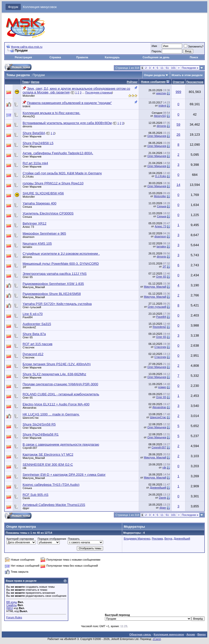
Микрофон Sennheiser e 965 (44, 233)
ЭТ (24, 267)
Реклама (157, 539)
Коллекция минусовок (40, 7)
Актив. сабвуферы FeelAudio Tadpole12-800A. (58, 153)
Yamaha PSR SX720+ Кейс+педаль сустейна (57, 304)
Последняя (190, 68)
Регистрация (23, 57)
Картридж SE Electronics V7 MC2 (48, 454)
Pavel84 (28, 317)
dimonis (27, 126)
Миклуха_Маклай (34, 287)
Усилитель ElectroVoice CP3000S (48, 213)
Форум (13, 7)
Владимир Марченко (137, 539)
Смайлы (12, 605)
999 (178, 92)
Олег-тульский (32, 307)
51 (167, 68)
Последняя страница (99, 92)
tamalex (27, 247)
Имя (154, 46)
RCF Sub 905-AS (36, 495)
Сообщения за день (156, 57)
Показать (74, 539)
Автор (35, 82)
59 (179, 124)
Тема (25, 82)
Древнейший (158, 488)
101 (173, 68)
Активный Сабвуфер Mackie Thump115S (54, 505)
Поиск (194, 57)
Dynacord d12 (33, 354)
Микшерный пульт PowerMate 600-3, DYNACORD (61, 264)
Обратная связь (140, 634)
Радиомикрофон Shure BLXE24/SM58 (52, 294)
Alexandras (29, 408)
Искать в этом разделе (187, 75)
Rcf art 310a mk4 (35, 163)
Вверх (202, 634)
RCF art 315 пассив (38, 344)
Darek (26, 498)
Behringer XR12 (34, 223)
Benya (168, 539)
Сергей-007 (30, 448)
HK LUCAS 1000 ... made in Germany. (51, 414)
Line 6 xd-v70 (33, 314)
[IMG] (10, 608)
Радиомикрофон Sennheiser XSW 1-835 (53, 284)
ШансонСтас (31, 418)
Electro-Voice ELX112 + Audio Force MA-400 (56, 404)
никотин (161, 93)
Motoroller (29, 96)
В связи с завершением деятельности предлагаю (61, 444)
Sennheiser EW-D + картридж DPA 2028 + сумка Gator (64, 475)
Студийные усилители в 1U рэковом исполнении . (61, 254)
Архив (191, 634)
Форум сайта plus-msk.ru (27, 47)
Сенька (27, 207)
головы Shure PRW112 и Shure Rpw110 (53, 183)
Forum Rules (14, 617)
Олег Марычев (32, 136)
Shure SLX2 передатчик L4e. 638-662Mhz (54, 374)
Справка (55, 57)
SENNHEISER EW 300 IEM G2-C (48, 465)
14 (179, 185)
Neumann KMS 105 (37, 244)
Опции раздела (154, 75)
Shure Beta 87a (34, 334)
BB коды (12, 602)
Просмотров (195, 82)
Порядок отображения (52, 539)
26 (179, 135)
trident (26, 106)
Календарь (112, 57)
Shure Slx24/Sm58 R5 (39, 424)
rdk (24, 468)
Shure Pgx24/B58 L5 (38, 143)
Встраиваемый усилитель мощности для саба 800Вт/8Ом (67, 123)
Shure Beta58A (34, 133)
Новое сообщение (153, 82)
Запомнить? (194, 46)
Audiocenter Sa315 (37, 324)
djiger (26, 508)
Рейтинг (132, 82)
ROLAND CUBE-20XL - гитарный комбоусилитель (61, 394)
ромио (27, 388)
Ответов (178, 82)
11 (162, 68)
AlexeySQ (29, 116)
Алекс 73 (28, 227)
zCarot (157, 639)
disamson (28, 237)
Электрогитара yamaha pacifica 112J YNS (55, 274)
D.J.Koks (28, 177)
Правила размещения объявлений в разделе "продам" (69, 103)
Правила (82, 57)
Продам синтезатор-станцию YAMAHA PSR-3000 (60, 384)
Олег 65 (28, 277)
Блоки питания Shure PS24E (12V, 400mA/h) (57, 364)
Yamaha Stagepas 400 (40, 203)
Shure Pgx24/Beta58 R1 (41, 434)
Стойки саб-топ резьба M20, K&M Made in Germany (62, 173)
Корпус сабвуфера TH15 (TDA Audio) (51, 485)
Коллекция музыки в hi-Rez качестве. (51, 113)
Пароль (156, 51)
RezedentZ (29, 327)
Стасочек (28, 347)
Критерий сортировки (20, 539)
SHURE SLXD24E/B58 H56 (43, 193)
